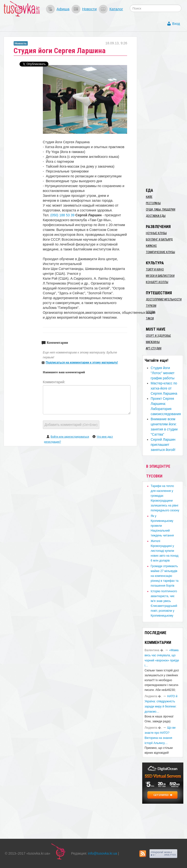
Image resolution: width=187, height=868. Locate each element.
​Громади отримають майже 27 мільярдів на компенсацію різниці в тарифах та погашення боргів (165, 576)
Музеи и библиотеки (160, 276)
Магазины (153, 342)
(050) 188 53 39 (62, 215)
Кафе (149, 197)
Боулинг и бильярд (159, 239)
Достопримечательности (164, 299)
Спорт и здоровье (158, 336)
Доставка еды (156, 216)
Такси (150, 318)
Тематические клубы (160, 252)
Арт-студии (154, 348)
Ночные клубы (156, 233)
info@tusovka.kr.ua (103, 853)
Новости (89, 9)
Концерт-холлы (157, 282)
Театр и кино (155, 269)
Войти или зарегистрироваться (70, 437)
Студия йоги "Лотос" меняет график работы (163, 373)
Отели (150, 312)
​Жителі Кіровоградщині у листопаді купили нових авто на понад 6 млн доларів (165, 551)
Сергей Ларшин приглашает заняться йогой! (163, 445)
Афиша (63, 9)
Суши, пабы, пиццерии (161, 210)
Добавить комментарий (71, 425)
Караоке (151, 246)
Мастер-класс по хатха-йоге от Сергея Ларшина (164, 388)
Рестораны (153, 203)
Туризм (151, 306)
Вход (176, 24)
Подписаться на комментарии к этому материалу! (82, 362)
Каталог (116, 9)
